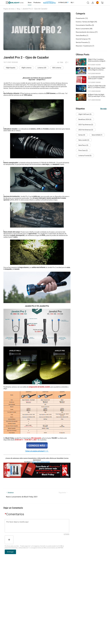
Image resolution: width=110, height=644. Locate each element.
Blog (18, 9)
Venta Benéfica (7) (82, 35)
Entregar (10, 552)
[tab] (30, 3)
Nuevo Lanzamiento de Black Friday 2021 (22, 497)
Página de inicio (9, 9)
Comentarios (14, 514)
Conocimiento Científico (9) (85, 25)
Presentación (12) (82, 18)
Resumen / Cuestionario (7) (85, 46)
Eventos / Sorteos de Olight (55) (86, 22)
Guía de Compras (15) (83, 39)
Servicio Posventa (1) (83, 42)
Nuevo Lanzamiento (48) (84, 29)
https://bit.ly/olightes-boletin (41, 462)
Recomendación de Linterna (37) (87, 32)
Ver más (103, 109)
